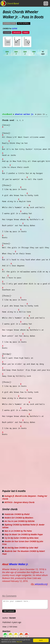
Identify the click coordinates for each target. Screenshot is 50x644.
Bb (25, 53)
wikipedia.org (41, 584)
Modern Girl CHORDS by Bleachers (19, 518)
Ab (7, 53)
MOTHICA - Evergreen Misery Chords (19, 502)
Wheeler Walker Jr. (25, 114)
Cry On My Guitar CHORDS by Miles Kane (21, 538)
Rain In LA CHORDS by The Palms (18, 531)
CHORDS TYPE (9, 23)
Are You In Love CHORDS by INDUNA (19, 521)
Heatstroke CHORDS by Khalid (17, 514)
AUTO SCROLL (23, 23)
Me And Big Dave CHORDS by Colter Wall (21, 548)
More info (18, 642)
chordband (7, 114)
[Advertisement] (25, 86)
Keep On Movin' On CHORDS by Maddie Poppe (24, 534)
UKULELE (17, 33)
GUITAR (7, 33)
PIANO (26, 33)
